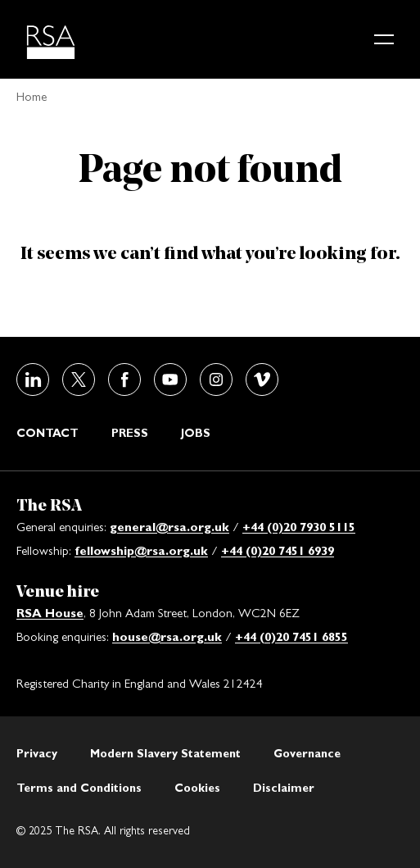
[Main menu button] (384, 39)
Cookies (197, 788)
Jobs (196, 433)
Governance (307, 753)
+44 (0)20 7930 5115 (299, 527)
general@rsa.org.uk (169, 527)
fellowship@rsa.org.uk (141, 550)
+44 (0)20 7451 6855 (291, 636)
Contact (47, 433)
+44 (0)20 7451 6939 (278, 550)
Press (130, 433)
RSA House (50, 613)
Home (32, 96)
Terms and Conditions (79, 788)
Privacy (37, 753)
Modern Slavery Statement (165, 753)
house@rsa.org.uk (167, 636)
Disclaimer (284, 788)
